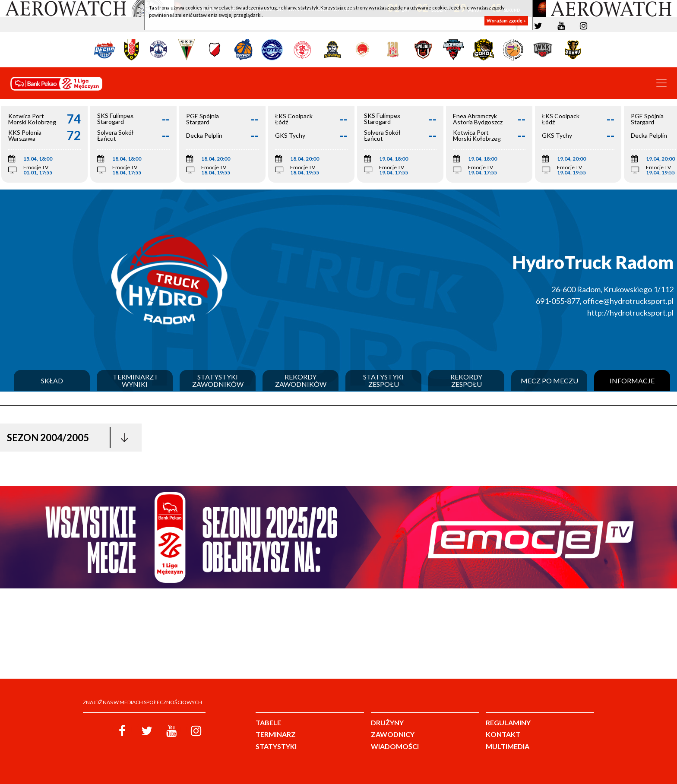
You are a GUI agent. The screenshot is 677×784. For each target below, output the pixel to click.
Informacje (632, 381)
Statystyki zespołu (383, 381)
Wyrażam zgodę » (506, 21)
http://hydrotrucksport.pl (630, 313)
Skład (52, 381)
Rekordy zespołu (466, 381)
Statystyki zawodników (218, 381)
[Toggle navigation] (661, 83)
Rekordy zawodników (301, 381)
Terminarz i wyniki (135, 381)
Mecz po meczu (549, 381)
